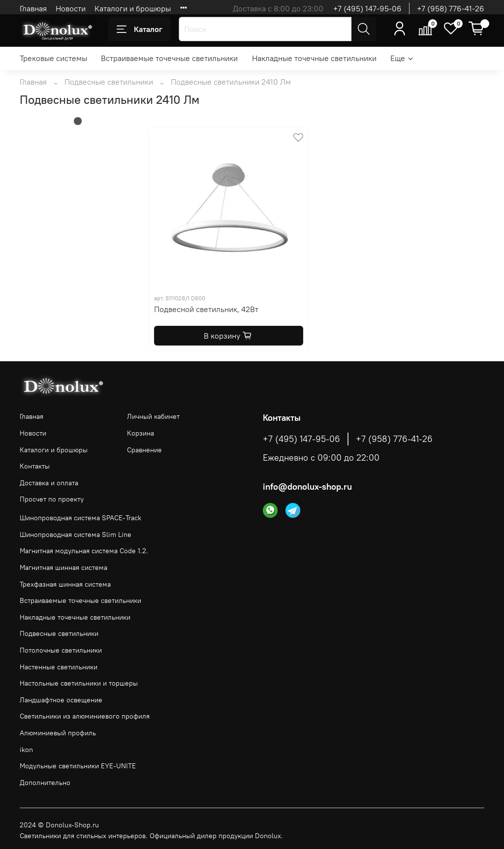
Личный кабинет (153, 416)
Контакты (35, 466)
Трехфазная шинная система (65, 584)
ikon (26, 750)
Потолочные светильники (61, 650)
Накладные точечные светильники (314, 58)
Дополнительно (45, 783)
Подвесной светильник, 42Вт (206, 309)
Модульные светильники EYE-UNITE (78, 766)
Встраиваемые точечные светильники (169, 58)
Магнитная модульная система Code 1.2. (84, 551)
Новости (71, 8)
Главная (33, 8)
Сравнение (144, 450)
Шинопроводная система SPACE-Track (80, 518)
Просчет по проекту (52, 499)
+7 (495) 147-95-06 (367, 8)
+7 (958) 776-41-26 (451, 8)
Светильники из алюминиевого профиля (85, 716)
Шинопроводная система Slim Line (76, 535)
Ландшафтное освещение (61, 700)
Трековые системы (53, 58)
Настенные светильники (59, 667)
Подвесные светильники (109, 82)
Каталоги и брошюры (133, 8)
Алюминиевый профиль (58, 733)
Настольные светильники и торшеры (79, 683)
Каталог (140, 29)
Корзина (141, 433)
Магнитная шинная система (63, 567)
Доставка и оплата (49, 483)
